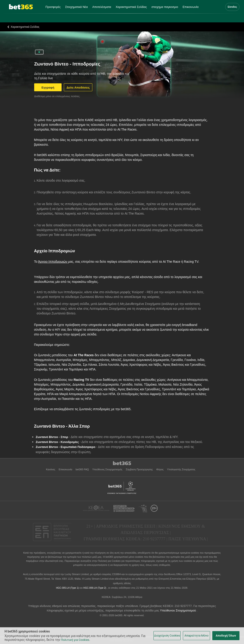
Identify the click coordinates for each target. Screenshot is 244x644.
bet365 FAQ (83, 469)
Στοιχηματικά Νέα (77, 7)
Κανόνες (51, 469)
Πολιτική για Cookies (109, 561)
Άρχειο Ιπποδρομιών (53, 262)
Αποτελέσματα (102, 7)
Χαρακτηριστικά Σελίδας (131, 7)
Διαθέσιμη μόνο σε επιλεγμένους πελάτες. (57, 96)
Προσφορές (53, 7)
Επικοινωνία (191, 7)
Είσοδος (232, 7)
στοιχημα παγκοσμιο (165, 7)
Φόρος (160, 469)
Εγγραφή (48, 88)
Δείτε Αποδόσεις (78, 88)
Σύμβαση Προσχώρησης (140, 469)
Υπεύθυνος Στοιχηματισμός (108, 469)
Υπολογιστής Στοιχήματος (181, 469)
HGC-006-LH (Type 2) (95, 588)
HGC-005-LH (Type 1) (68, 588)
